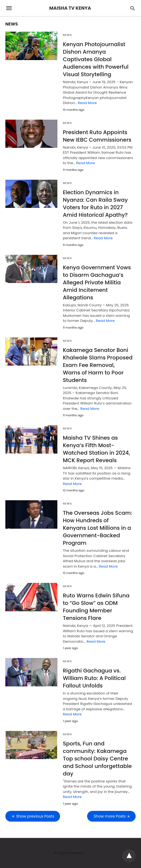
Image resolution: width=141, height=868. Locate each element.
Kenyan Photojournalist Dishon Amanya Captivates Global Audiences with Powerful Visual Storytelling (96, 59)
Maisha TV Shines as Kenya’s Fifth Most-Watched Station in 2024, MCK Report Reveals (96, 449)
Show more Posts (110, 816)
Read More (87, 103)
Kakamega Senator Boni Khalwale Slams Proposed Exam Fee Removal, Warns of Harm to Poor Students (98, 365)
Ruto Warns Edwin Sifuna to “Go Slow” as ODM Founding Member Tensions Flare (96, 607)
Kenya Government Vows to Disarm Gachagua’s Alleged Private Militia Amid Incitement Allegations (97, 282)
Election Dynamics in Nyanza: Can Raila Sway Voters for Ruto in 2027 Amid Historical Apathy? (95, 204)
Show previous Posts (35, 816)
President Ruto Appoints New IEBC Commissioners (97, 136)
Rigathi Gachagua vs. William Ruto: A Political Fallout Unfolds (94, 678)
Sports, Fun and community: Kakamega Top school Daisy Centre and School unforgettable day (97, 759)
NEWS (67, 35)
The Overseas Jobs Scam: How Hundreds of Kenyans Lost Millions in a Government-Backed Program (97, 528)
